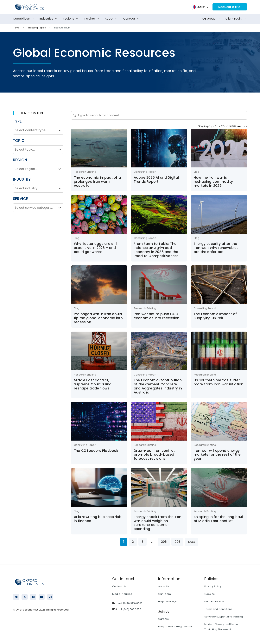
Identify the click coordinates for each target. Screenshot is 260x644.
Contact (132, 19)
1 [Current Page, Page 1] (124, 542)
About (112, 19)
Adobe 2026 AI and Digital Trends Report (156, 180)
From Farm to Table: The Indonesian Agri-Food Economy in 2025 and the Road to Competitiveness (156, 250)
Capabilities (24, 19)
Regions (71, 19)
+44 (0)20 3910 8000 (130, 603)
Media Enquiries (122, 594)
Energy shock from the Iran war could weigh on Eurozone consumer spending (158, 523)
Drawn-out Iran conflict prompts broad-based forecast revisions (154, 455)
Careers (163, 619)
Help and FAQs (167, 602)
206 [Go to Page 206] (177, 542)
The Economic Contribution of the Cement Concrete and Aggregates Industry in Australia (158, 386)
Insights (92, 19)
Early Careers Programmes (175, 626)
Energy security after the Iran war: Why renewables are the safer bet (216, 248)
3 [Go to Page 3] (143, 542)
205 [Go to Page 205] (164, 542)
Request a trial (230, 7)
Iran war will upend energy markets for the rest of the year (217, 455)
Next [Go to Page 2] (192, 542)
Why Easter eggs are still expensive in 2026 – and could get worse (95, 248)
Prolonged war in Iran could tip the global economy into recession (98, 318)
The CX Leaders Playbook (96, 451)
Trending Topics (37, 28)
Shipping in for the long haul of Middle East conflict (218, 519)
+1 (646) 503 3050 (130, 609)
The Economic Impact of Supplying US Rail (215, 316)
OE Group (212, 19)
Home (16, 28)
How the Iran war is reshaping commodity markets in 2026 (213, 182)
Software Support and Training (224, 617)
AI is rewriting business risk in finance (97, 519)
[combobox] (35, 130)
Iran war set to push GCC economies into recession (157, 316)
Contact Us (119, 586)
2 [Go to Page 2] (133, 542)
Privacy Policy (213, 586)
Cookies (209, 594)
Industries (49, 19)
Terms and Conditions (218, 609)
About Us (164, 586)
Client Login (236, 19)
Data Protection (214, 602)
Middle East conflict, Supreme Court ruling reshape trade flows (93, 384)
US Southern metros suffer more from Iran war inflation (219, 382)
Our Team (165, 594)
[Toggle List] (60, 130)
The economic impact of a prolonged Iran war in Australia (97, 182)
